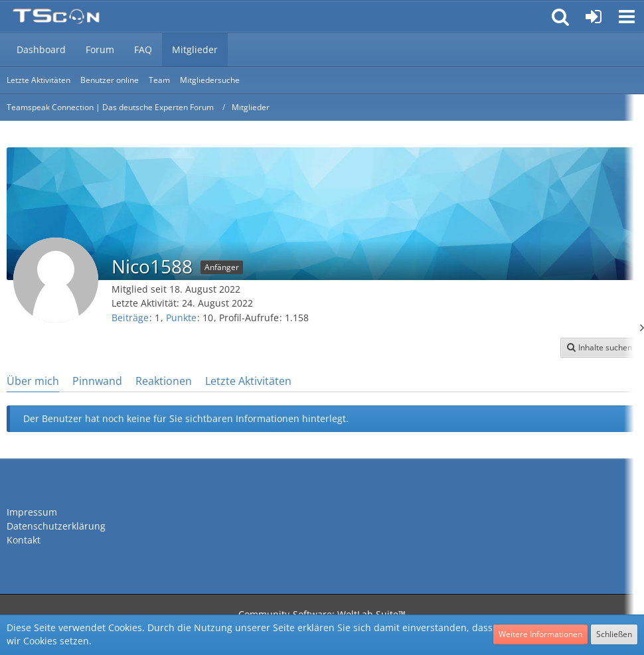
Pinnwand (97, 381)
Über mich (33, 381)
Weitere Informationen (540, 634)
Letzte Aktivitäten (248, 381)
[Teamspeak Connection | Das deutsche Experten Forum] (56, 17)
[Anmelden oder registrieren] (594, 17)
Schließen (614, 634)
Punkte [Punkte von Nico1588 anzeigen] (181, 318)
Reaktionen (164, 381)
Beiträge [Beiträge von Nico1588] (130, 318)
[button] (627, 17)
